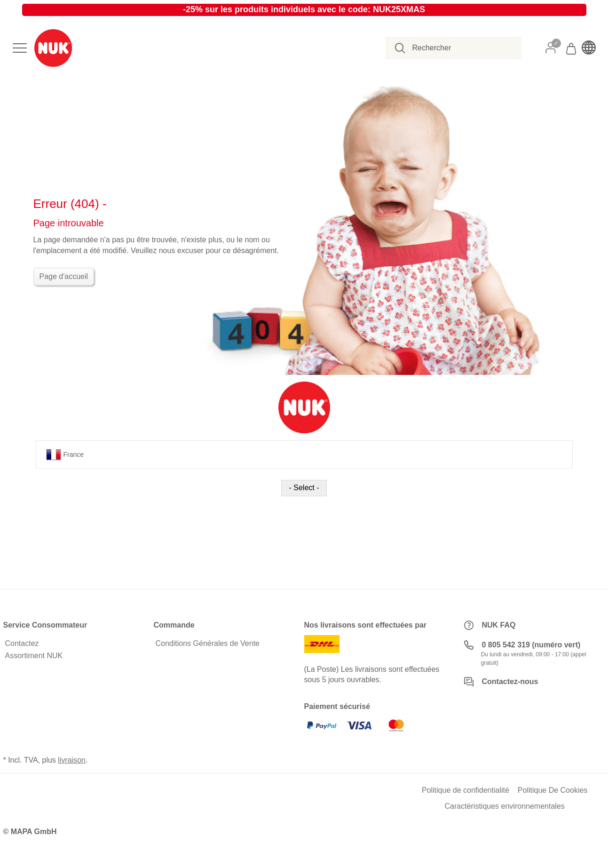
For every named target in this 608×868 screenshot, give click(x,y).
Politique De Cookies (553, 790)
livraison (72, 760)
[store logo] (53, 48)
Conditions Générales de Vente (208, 644)
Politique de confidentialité (466, 790)
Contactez (22, 644)
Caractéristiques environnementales (505, 806)
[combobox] (459, 48)
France (65, 454)
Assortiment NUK (34, 656)
